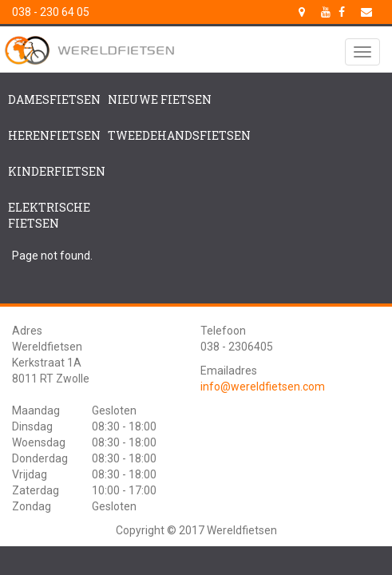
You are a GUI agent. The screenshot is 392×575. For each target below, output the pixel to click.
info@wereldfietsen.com (263, 387)
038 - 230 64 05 (51, 12)
